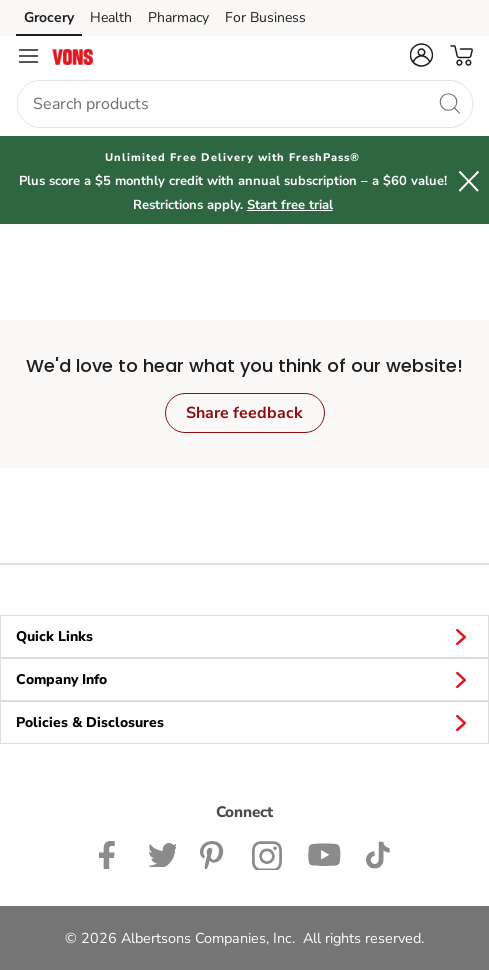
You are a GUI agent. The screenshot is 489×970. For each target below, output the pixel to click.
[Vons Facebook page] (111, 853)
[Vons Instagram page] (267, 853)
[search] (449, 103)
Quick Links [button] (244, 636)
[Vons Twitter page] (162, 853)
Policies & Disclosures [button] (244, 722)
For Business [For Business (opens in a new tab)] (265, 17)
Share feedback (244, 413)
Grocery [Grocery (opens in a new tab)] (49, 17)
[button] (421, 55)
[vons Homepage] (73, 56)
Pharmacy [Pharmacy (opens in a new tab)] (178, 17)
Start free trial (290, 205)
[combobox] (244, 104)
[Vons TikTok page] (377, 853)
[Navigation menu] (28, 56)
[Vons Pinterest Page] (214, 853)
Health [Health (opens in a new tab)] (111, 17)
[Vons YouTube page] (324, 853)
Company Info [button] (244, 679)
